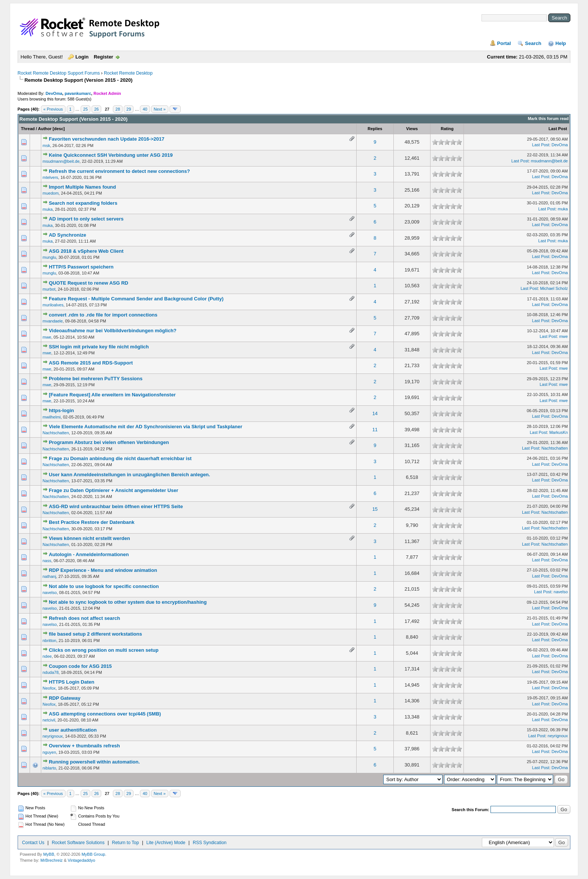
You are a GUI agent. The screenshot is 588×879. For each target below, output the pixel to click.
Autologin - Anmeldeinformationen (89, 554)
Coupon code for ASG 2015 (80, 666)
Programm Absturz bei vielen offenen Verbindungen (109, 442)
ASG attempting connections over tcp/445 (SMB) (105, 714)
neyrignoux (53, 736)
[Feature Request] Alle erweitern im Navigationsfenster (112, 395)
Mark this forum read (548, 118)
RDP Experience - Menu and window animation (103, 570)
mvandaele (53, 321)
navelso (50, 592)
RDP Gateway (64, 698)
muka (48, 209)
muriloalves (53, 305)
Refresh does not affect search (84, 618)
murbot (49, 289)
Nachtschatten (56, 433)
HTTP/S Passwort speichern (81, 267)
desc (59, 129)
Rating (447, 129)
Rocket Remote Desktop (128, 73)
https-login (61, 410)
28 (118, 109)
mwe (47, 337)
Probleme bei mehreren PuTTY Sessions (96, 379)
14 (375, 413)
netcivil (49, 720)
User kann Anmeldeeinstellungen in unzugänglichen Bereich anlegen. (129, 475)
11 (375, 430)
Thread (28, 129)
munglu (49, 257)
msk (46, 145)
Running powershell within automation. (94, 762)
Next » (160, 109)
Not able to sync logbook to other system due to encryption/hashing (128, 602)
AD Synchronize (67, 235)
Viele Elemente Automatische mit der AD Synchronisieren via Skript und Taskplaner (145, 427)
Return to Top (126, 843)
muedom (51, 193)
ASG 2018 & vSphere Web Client (86, 251)
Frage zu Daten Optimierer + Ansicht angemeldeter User (113, 490)
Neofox (49, 688)
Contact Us (33, 843)
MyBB (49, 854)
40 (145, 109)
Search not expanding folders (83, 203)
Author (45, 129)
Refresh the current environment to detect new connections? (119, 171)
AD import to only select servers (86, 219)
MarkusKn (559, 432)
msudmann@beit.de (61, 161)
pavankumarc (78, 93)
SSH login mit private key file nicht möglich (99, 347)
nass (47, 561)
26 (96, 109)
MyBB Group (93, 854)
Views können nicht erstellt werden (89, 538)
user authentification (73, 730)
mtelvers (51, 177)
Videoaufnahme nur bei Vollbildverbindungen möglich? (112, 331)
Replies (375, 129)
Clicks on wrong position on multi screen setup (104, 650)
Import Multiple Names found (82, 187)
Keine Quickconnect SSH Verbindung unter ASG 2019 (111, 155)
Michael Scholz (554, 288)
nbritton (50, 640)
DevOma (54, 93)
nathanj (49, 576)
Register (103, 57)
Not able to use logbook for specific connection (104, 586)
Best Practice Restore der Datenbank (91, 522)
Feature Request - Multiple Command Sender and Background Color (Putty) (136, 299)
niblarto (49, 768)
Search (533, 43)
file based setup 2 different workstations (95, 634)
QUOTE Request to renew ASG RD (88, 283)
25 (85, 109)
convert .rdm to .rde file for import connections (103, 315)
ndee (47, 656)
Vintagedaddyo (82, 860)
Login (82, 57)
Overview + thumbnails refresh (84, 746)
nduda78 (51, 672)
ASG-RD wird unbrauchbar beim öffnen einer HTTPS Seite (116, 506)
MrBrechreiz (52, 860)
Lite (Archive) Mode (166, 843)
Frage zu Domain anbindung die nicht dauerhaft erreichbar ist (120, 458)
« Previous (53, 109)
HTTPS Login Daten (71, 682)
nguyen (49, 752)
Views (412, 129)
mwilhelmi (52, 417)
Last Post (558, 129)
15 (375, 509)
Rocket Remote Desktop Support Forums (59, 73)
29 (129, 109)
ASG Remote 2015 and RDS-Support (91, 363)
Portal (504, 43)
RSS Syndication (210, 843)
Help (561, 43)
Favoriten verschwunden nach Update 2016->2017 (106, 139)
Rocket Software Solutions (78, 843)
